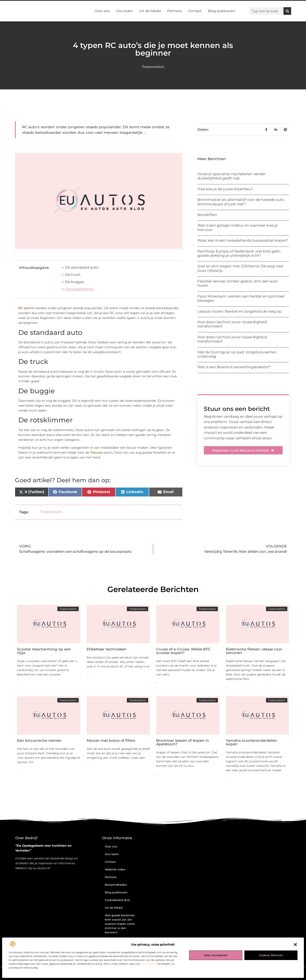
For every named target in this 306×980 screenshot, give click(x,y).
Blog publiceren (222, 11)
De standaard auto (82, 267)
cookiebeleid (149, 964)
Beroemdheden (116, 885)
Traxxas (96, 452)
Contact (195, 11)
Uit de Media (150, 11)
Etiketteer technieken (107, 649)
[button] (295, 945)
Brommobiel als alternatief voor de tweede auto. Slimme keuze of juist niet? (241, 202)
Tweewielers (153, 67)
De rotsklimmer (80, 289)
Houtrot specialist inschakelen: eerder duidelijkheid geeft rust (232, 176)
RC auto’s (26, 308)
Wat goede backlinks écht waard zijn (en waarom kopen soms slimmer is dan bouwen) (120, 924)
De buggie (75, 282)
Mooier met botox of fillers (111, 740)
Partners (174, 11)
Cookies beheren (271, 955)
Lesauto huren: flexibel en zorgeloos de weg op (240, 311)
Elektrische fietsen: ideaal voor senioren (254, 651)
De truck (73, 275)
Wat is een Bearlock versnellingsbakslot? (234, 367)
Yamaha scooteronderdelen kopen (251, 742)
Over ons (102, 11)
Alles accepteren (216, 955)
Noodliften (207, 215)
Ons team (124, 11)
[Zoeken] (287, 11)
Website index (115, 869)
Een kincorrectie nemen (39, 740)
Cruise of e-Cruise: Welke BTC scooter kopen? (183, 651)
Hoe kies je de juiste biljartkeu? (225, 189)
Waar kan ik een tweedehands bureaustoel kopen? (243, 240)
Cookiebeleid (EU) (117, 900)
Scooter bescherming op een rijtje (44, 651)
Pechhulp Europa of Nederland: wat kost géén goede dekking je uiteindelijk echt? (239, 253)
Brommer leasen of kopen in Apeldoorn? (183, 742)
